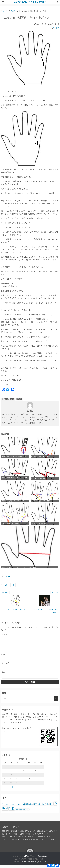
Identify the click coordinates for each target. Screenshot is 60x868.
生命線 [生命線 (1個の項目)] (17, 812)
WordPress (26, 859)
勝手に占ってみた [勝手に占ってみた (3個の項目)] (40, 806)
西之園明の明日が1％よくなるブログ (33, 864)
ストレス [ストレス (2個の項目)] (5, 807)
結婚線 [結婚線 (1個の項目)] (21, 812)
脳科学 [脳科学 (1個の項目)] (25, 812)
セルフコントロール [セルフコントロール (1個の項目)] (17, 807)
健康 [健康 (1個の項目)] (27, 807)
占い (7, 585)
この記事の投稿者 (8, 399)
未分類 (8, 577)
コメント (5, 634)
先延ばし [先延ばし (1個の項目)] (31, 807)
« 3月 (11, 789)
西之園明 (56, 28)
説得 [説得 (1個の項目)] (28, 812)
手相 (13, 585)
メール (5, 666)
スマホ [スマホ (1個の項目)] (10, 807)
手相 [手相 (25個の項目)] (12, 811)
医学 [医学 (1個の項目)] (48, 807)
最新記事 (19, 399)
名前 (4, 657)
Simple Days (42, 859)
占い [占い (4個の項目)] (52, 806)
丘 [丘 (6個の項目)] (24, 806)
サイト (4, 675)
